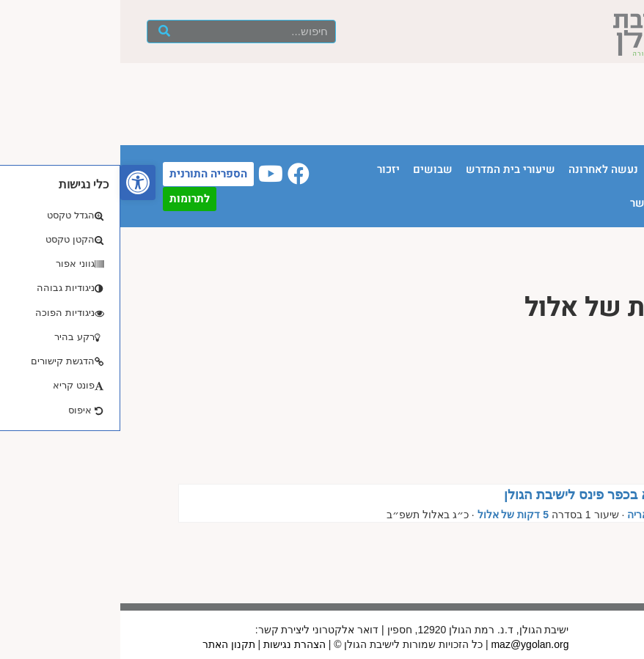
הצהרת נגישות (174, 644)
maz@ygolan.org (409, 644)
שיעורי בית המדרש (390, 169)
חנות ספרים (602, 203)
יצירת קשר (535, 203)
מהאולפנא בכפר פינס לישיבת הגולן (482, 495)
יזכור (268, 169)
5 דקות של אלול (393, 515)
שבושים (312, 169)
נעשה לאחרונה (483, 169)
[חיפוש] (44, 32)
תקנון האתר (109, 644)
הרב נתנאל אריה (544, 515)
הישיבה (549, 169)
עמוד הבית (605, 169)
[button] (18, 183)
